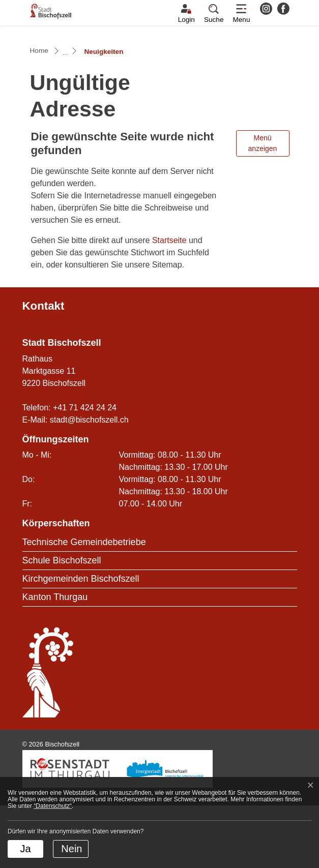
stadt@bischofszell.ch (89, 482)
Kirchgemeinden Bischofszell (81, 641)
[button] (214, 14)
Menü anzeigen (263, 206)
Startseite (169, 303)
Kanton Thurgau (55, 660)
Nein (71, 849)
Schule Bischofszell (62, 623)
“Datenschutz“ (53, 806)
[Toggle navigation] (241, 14)
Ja (25, 849)
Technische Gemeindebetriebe (84, 605)
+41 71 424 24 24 (85, 470)
